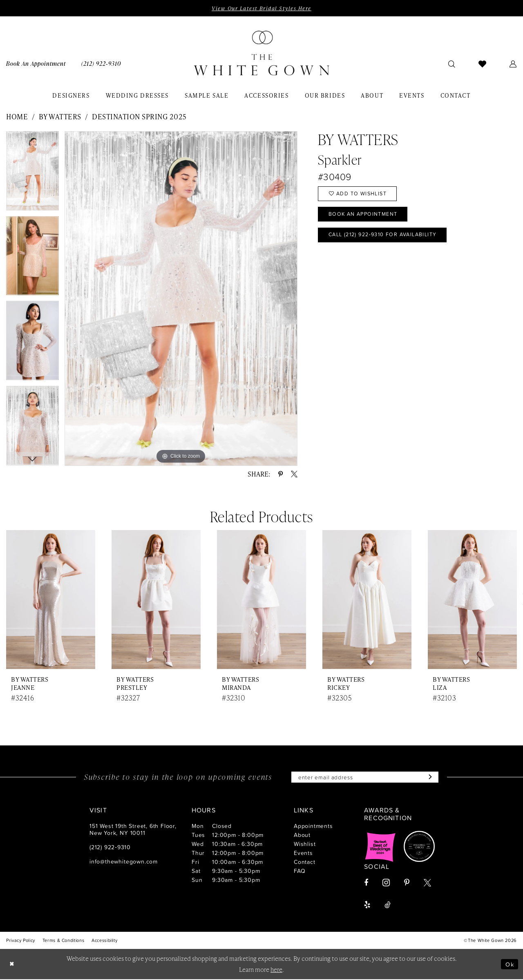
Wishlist (305, 845)
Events (303, 854)
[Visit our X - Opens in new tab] (427, 884)
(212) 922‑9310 (110, 848)
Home (17, 116)
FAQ (299, 871)
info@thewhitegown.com (124, 862)
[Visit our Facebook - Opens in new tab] (366, 884)
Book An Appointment (365, 216)
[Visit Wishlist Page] (483, 64)
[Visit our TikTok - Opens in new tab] (388, 906)
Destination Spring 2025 (139, 116)
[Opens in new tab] (380, 847)
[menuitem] (101, 64)
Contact (305, 863)
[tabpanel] (32, 174)
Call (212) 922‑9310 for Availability (387, 237)
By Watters (60, 116)
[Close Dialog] (12, 965)
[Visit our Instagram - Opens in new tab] (386, 883)
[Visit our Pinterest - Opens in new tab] (407, 884)
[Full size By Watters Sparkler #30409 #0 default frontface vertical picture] (181, 299)
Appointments (313, 827)
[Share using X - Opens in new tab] (294, 474)
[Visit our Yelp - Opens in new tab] (367, 906)
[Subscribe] (431, 778)
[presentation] (51, 600)
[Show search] (452, 64)
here (276, 970)
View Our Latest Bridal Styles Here (261, 8)
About (302, 836)
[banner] (261, 54)
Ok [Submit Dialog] (510, 965)
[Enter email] (365, 778)
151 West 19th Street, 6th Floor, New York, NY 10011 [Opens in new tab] (133, 830)
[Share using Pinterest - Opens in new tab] (280, 474)
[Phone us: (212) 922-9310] (101, 64)
